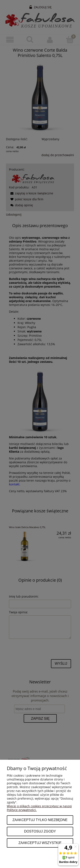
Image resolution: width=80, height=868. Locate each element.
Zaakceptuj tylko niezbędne (40, 820)
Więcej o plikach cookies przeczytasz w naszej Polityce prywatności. (39, 808)
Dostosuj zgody (40, 831)
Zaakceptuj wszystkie (40, 843)
